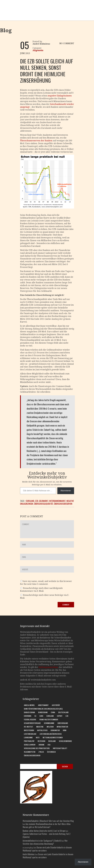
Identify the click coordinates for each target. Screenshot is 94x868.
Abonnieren (66, 491)
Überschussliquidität (43, 504)
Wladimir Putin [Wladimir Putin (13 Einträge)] (30, 752)
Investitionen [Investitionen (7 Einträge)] (29, 730)
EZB (37, 501)
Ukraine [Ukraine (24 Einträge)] (41, 745)
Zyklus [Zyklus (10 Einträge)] (41, 752)
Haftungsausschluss (48, 667)
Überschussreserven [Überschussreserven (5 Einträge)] (32, 755)
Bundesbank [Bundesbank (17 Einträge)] (43, 712)
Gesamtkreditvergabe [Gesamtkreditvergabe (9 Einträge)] (32, 723)
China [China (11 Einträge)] (53, 712)
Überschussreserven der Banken (36, 141)
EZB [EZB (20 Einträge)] (67, 716)
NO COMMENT (67, 43)
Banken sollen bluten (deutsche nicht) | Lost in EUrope (44, 831)
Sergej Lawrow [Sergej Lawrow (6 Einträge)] (30, 745)
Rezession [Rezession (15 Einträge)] (41, 741)
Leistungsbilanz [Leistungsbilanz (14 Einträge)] (30, 734)
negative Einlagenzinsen (60, 96)
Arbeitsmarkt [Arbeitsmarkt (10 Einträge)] (43, 705)
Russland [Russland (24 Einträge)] (52, 741)
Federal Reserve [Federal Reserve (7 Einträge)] (30, 719)
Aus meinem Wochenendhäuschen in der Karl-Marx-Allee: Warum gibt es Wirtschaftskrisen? (47, 826)
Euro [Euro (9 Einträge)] (41, 716)
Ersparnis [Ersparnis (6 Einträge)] (28, 716)
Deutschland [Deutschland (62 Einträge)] (63, 712)
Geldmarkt (44, 501)
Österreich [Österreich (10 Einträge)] (51, 752)
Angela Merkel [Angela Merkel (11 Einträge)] (29, 705)
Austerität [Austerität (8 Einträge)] (56, 705)
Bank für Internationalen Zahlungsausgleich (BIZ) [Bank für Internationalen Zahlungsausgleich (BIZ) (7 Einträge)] (43, 709)
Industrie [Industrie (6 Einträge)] (40, 727)
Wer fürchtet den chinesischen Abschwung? (45, 842)
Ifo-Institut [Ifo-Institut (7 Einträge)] (28, 727)
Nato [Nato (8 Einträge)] (38, 737)
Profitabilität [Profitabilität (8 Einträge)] (29, 741)
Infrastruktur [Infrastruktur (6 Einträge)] (62, 727)
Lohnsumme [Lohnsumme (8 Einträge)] (28, 737)
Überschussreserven (63, 504)
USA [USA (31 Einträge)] (49, 745)
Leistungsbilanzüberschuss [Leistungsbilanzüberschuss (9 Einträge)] (51, 734)
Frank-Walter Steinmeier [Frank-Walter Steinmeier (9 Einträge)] (49, 719)
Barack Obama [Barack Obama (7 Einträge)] (29, 712)
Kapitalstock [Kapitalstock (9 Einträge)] (42, 730)
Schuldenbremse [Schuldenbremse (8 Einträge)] (65, 741)
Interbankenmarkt (57, 501)
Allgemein (38, 50)
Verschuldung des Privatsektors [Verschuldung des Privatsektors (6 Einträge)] (37, 748)
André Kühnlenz (29, 854)
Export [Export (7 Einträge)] (60, 716)
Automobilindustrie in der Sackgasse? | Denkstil (42, 841)
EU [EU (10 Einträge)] (35, 716)
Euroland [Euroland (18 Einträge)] (50, 716)
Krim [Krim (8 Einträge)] (65, 730)
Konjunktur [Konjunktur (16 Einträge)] (55, 730)
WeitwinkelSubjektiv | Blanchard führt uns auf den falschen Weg (48, 821)
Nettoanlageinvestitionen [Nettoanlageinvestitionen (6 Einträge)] (53, 737)
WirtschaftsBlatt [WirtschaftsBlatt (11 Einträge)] (60, 748)
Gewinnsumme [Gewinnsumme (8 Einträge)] (49, 723)
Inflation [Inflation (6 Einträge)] (50, 727)
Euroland (30, 501)
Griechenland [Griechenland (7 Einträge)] (63, 723)
